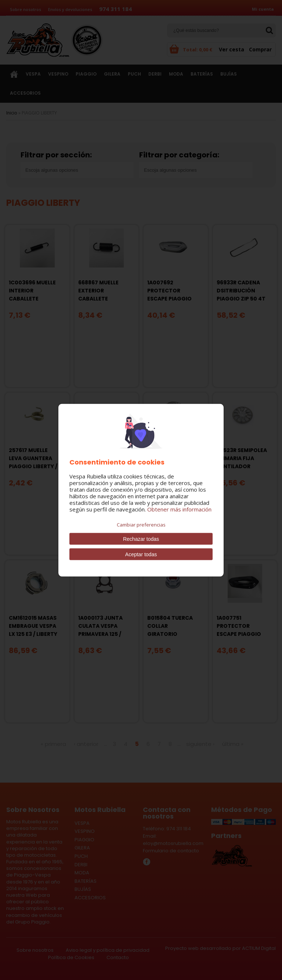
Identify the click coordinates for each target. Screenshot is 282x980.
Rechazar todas (141, 539)
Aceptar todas (141, 554)
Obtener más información (179, 509)
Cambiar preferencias (141, 524)
